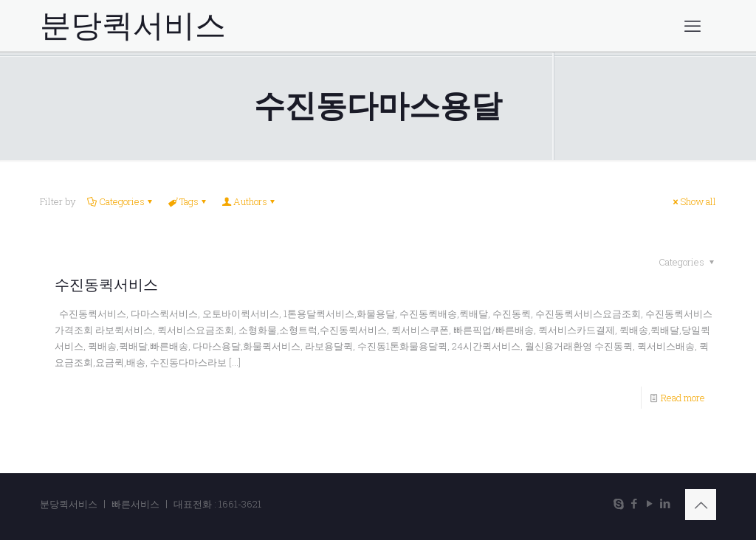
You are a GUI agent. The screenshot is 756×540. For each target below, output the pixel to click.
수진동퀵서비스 (106, 285)
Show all (693, 201)
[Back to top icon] (701, 505)
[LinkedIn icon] (665, 503)
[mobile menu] (693, 26)
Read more (683, 398)
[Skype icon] (618, 503)
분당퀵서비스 (133, 26)
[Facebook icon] (634, 503)
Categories (121, 201)
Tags (188, 201)
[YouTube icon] (649, 503)
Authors (249, 201)
